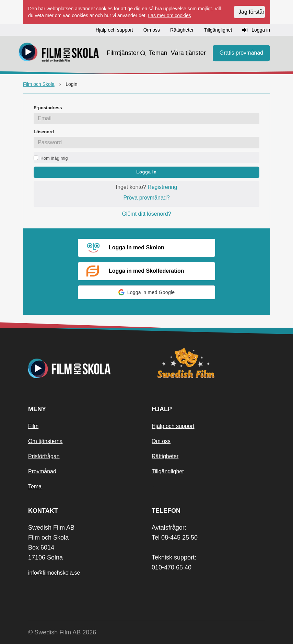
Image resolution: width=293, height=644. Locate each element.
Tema (35, 487)
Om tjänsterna (45, 441)
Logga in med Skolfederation (135, 271)
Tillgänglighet (168, 471)
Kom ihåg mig (54, 158)
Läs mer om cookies (169, 15)
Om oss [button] (152, 30)
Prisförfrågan (44, 456)
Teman (158, 53)
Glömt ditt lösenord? (146, 214)
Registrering (162, 187)
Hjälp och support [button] (114, 30)
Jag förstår (251, 12)
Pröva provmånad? (146, 198)
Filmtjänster (123, 53)
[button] (146, 292)
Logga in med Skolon (125, 248)
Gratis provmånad (241, 53)
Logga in (146, 172)
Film (33, 426)
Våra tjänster (188, 53)
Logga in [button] (256, 30)
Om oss (161, 441)
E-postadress (48, 108)
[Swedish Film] (208, 363)
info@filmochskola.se (54, 573)
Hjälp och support (173, 426)
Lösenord (44, 132)
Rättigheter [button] (182, 30)
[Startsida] (59, 53)
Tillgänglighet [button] (218, 30)
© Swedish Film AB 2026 (62, 632)
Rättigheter (165, 456)
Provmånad (42, 471)
